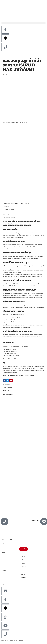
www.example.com (21, 359)
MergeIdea (27, 641)
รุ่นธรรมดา (23, 574)
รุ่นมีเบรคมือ (23, 578)
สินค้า (23, 560)
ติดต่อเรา (24, 567)
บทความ (23, 563)
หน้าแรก (24, 556)
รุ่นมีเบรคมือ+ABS (23, 581)
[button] (23, 23)
